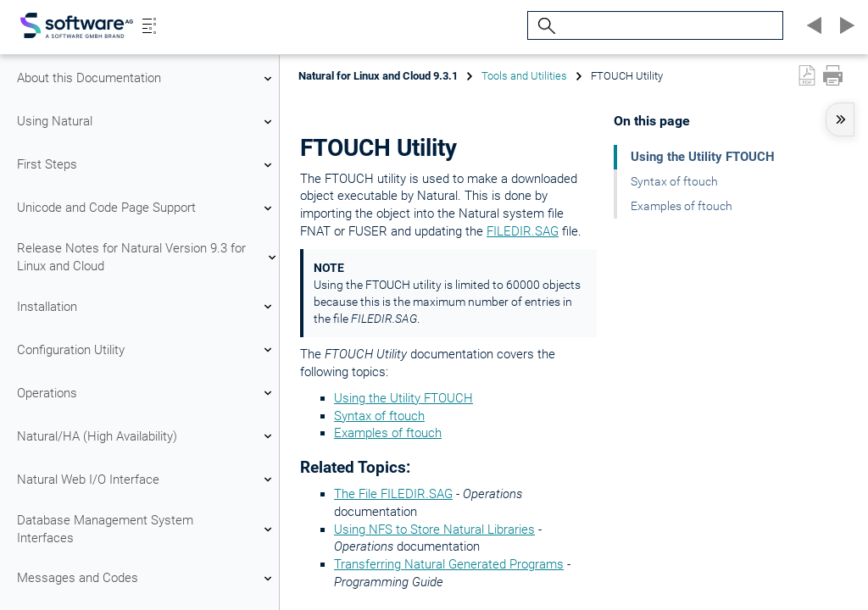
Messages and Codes (147, 579)
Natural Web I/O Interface (147, 480)
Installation (147, 307)
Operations (147, 393)
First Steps (147, 165)
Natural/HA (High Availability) (147, 436)
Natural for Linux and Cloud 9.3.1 (378, 76)
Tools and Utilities (524, 76)
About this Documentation (147, 79)
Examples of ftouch (388, 433)
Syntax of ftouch (379, 416)
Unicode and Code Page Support (147, 208)
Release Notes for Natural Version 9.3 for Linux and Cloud (147, 257)
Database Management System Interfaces (147, 529)
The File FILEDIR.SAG (393, 494)
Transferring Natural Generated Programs (449, 564)
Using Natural (147, 122)
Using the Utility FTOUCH (403, 398)
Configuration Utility (147, 350)
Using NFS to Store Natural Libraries (434, 530)
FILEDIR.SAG (523, 231)
